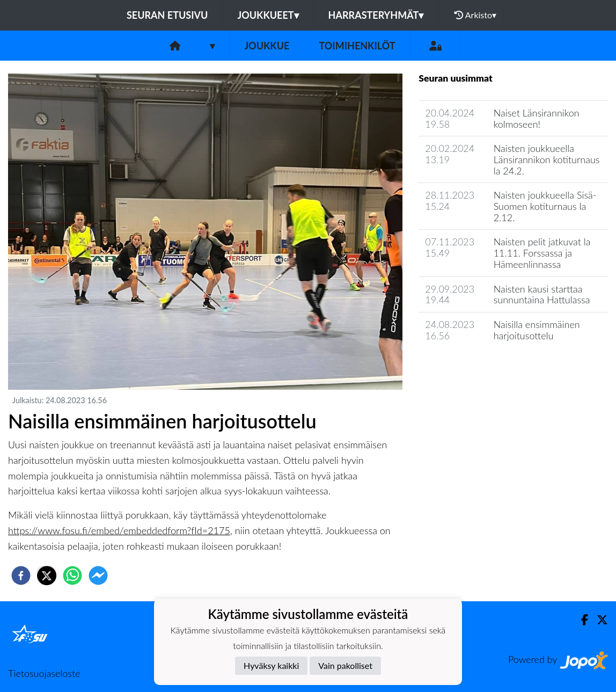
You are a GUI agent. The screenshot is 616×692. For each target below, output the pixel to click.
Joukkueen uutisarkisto (473, 366)
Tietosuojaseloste (44, 673)
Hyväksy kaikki (271, 665)
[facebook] (21, 576)
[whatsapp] (72, 576)
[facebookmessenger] (98, 576)
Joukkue (267, 46)
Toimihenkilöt (357, 46)
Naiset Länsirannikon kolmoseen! (537, 118)
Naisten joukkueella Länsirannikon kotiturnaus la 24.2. (547, 159)
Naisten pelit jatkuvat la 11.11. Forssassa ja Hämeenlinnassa (542, 253)
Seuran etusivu (167, 15)
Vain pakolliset (345, 665)
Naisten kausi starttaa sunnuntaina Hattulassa (542, 294)
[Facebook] (580, 620)
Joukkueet (268, 15)
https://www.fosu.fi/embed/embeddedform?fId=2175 (119, 530)
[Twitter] (598, 620)
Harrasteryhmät (376, 15)
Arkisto (475, 15)
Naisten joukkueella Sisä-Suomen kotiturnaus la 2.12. (545, 206)
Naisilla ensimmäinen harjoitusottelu (537, 330)
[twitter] (47, 576)
